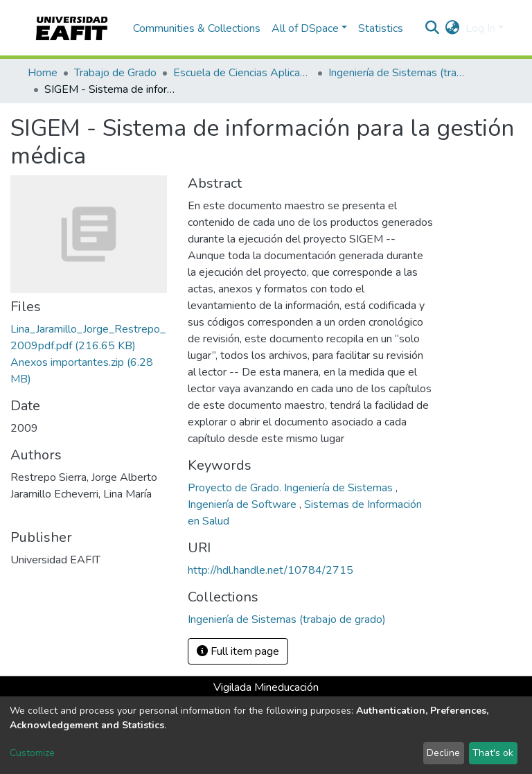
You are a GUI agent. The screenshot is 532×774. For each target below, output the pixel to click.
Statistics (381, 28)
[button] (453, 28)
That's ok (493, 753)
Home (43, 73)
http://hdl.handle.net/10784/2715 (271, 570)
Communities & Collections (197, 28)
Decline (443, 753)
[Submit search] (433, 28)
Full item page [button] (238, 651)
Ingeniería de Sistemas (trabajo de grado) (398, 73)
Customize (32, 753)
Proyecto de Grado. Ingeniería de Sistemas (292, 488)
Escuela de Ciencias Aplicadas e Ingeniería (242, 73)
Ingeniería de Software (243, 504)
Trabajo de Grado (115, 73)
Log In (480, 28)
